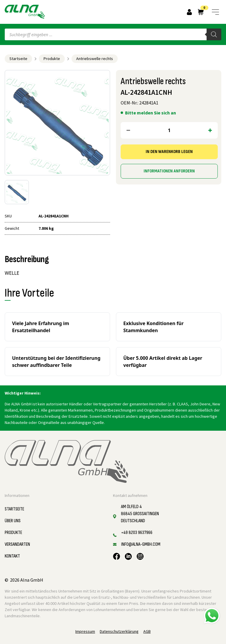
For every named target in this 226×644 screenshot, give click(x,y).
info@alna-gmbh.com (141, 544)
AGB (147, 631)
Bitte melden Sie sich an (151, 113)
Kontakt (12, 556)
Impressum (85, 631)
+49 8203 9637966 (137, 533)
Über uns (13, 521)
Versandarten (17, 544)
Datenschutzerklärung (119, 631)
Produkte (52, 59)
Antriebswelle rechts (95, 59)
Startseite (18, 59)
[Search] (214, 34)
